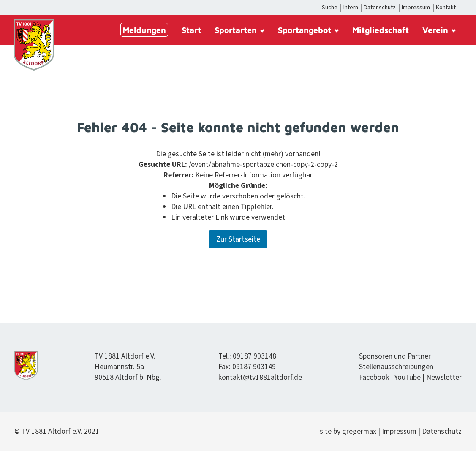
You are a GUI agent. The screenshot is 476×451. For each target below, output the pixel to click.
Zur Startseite (238, 239)
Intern (351, 7)
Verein (439, 30)
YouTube (408, 377)
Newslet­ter (444, 377)
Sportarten (239, 30)
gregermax (360, 431)
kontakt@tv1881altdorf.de (260, 377)
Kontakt (446, 7)
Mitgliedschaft (381, 30)
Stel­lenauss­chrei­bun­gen (396, 367)
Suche (330, 7)
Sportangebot (308, 30)
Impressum (416, 7)
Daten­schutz (442, 431)
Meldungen (144, 30)
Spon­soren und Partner (395, 356)
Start (191, 30)
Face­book (374, 377)
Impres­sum (399, 431)
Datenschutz (380, 7)
